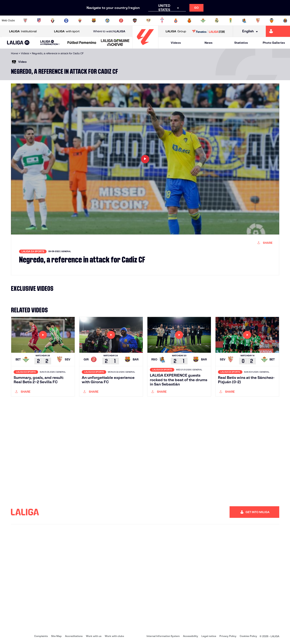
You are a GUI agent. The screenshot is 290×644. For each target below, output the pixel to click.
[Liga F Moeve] (82, 43)
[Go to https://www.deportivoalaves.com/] (66, 21)
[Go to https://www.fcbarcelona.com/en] (94, 21)
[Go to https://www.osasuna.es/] (53, 21)
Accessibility (191, 636)
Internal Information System (163, 636)
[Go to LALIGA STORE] (208, 31)
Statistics (241, 43)
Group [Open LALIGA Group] (176, 31)
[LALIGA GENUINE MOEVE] (115, 43)
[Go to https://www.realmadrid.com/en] (217, 21)
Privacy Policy (228, 636)
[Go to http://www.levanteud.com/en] (135, 21)
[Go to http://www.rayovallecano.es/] (148, 21)
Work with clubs (114, 636)
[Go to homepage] (145, 47)
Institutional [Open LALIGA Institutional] (23, 31)
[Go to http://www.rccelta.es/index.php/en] (162, 21)
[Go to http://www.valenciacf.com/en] (272, 21)
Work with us (94, 636)
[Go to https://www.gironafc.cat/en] (121, 21)
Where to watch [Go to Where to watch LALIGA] (109, 31)
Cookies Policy (248, 636)
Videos (176, 43)
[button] (18, 43)
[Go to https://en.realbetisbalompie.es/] (203, 21)
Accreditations (74, 636)
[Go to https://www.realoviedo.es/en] (231, 21)
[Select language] (249, 31)
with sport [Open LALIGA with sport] (67, 31)
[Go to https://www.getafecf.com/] (107, 21)
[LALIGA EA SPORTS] (18, 43)
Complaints (41, 636)
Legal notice (209, 636)
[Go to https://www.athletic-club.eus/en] (25, 21)
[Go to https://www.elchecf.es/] (80, 21)
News (208, 43)
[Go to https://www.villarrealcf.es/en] (285, 21)
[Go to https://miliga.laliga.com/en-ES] (278, 31)
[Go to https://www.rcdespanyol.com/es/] (176, 21)
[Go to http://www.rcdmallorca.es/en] (189, 21)
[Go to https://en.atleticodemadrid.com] (39, 21)
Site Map (56, 636)
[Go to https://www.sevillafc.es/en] (258, 21)
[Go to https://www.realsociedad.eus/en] (244, 21)
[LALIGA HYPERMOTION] (50, 43)
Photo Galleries (274, 43)
